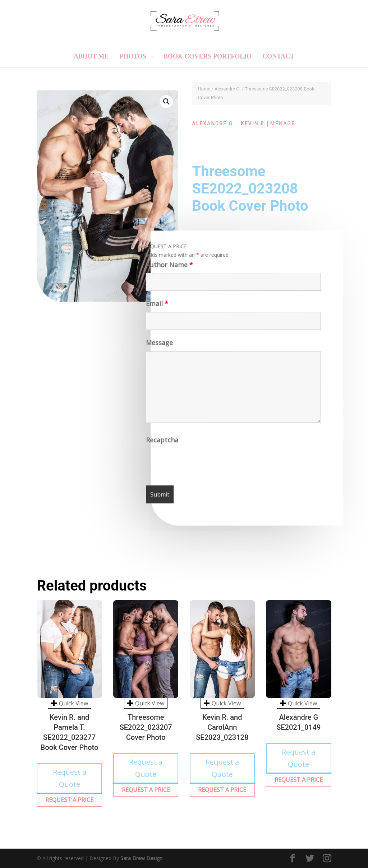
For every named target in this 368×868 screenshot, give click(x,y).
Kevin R (253, 123)
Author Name (168, 267)
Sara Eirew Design (141, 858)
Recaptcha (163, 442)
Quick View (70, 703)
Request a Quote (70, 778)
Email (156, 306)
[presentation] (202, 464)
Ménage (283, 123)
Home (204, 89)
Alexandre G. (228, 89)
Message (159, 345)
